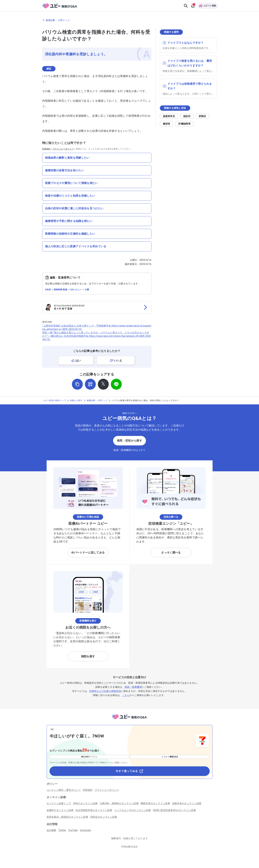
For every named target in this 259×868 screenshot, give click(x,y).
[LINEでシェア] (116, 384)
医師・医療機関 (133, 687)
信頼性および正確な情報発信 (105, 691)
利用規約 (46, 149)
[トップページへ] (129, 720)
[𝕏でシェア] (103, 384)
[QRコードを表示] (90, 384)
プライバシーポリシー (63, 149)
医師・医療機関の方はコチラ (129, 450)
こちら (126, 695)
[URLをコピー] (77, 384)
